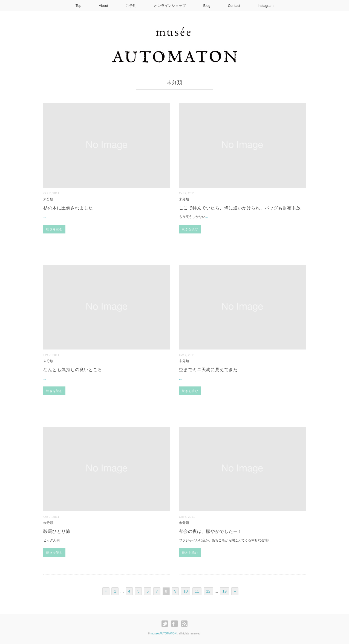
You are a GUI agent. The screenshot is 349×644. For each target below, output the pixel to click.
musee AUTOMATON (164, 633)
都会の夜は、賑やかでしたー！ (211, 531)
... (45, 217)
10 (186, 591)
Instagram (266, 6)
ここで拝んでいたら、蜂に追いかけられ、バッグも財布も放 (240, 208)
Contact (234, 6)
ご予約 (131, 6)
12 (208, 591)
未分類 (48, 199)
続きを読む (54, 229)
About (103, 6)
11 (197, 591)
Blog (207, 6)
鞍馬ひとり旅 (57, 531)
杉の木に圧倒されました (68, 208)
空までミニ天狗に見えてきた (208, 370)
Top (78, 6)
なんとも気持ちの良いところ (73, 370)
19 (224, 591)
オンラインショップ (170, 6)
